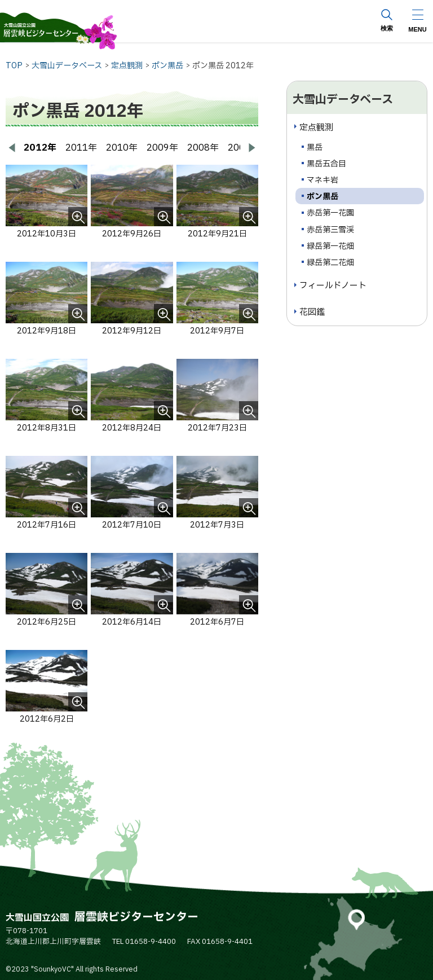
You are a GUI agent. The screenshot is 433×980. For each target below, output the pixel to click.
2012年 (40, 148)
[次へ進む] (251, 148)
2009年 (162, 148)
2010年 (122, 148)
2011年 (81, 148)
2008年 (203, 148)
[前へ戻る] (12, 148)
